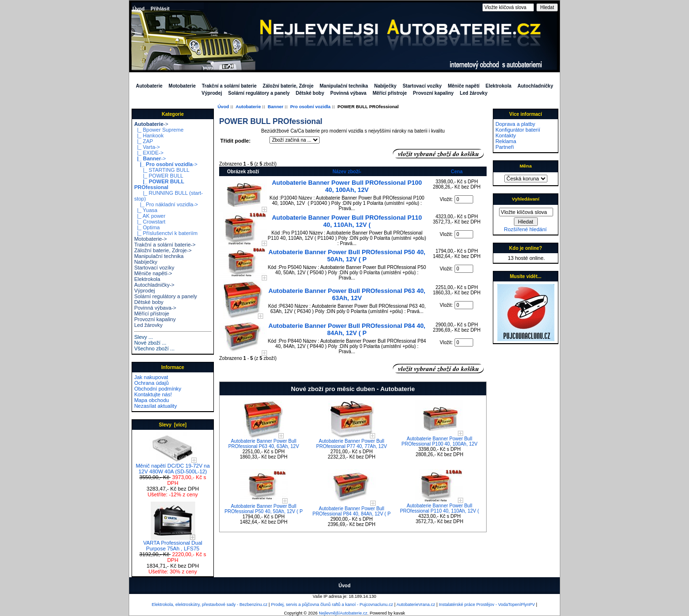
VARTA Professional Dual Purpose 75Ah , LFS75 (173, 543)
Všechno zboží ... (154, 348)
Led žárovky (474, 93)
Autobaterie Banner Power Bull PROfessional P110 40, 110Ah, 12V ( (347, 221)
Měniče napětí (464, 86)
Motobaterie (182, 86)
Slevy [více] (173, 425)
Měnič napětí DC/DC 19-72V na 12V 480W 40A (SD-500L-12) (173, 466)
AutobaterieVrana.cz (416, 605)
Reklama (506, 141)
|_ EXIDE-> (149, 153)
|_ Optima (147, 227)
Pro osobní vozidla (310, 106)
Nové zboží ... (150, 343)
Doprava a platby (515, 124)
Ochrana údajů (151, 383)
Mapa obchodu (151, 400)
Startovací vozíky (422, 86)
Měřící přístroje (390, 93)
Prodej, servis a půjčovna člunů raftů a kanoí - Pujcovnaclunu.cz (332, 605)
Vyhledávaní (526, 199)
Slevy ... (143, 337)
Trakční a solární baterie (229, 86)
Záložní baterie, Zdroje (288, 86)
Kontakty (506, 135)
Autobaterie (248, 106)
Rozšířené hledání (525, 229)
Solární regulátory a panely (259, 93)
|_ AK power (150, 216)
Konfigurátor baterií (518, 130)
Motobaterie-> (150, 239)
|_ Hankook (149, 135)
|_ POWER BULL (159, 176)
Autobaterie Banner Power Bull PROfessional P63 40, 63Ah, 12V (347, 294)
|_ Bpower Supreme (159, 130)
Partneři (505, 147)
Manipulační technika (344, 86)
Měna (526, 166)
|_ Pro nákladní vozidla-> (166, 204)
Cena (456, 172)
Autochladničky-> (154, 285)
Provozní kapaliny (433, 93)
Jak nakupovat (151, 377)
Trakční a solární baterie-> (165, 245)
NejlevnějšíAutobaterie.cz (343, 613)
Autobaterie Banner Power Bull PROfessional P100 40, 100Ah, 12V (347, 186)
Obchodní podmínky (157, 389)
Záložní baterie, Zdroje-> (163, 250)
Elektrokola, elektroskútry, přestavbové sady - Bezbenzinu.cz (210, 605)
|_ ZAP (144, 141)
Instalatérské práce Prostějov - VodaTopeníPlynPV (487, 605)
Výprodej (212, 93)
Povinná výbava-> (155, 308)
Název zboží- (347, 172)
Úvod (139, 9)
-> (151, 124)
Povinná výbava (348, 93)
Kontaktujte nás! (153, 394)
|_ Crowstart (150, 222)
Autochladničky (535, 86)
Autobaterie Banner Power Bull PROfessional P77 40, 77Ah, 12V (352, 444)
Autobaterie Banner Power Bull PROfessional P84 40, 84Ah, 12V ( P (347, 329)
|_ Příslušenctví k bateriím (166, 233)
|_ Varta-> (147, 147)
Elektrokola (499, 86)
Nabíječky (385, 86)
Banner (275, 106)
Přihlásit (160, 9)
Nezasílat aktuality (155, 406)
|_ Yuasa (146, 210)
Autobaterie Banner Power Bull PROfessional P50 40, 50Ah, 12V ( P (347, 256)
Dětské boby (310, 93)
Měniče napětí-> (153, 273)
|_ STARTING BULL (162, 170)
